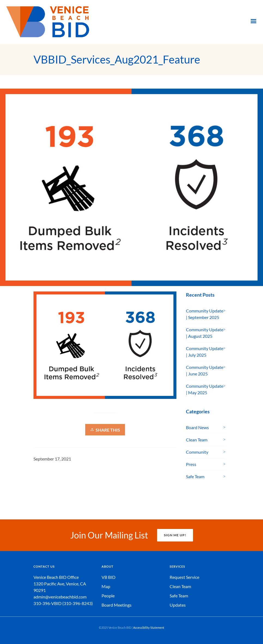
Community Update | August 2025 (205, 333)
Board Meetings (117, 605)
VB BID (108, 577)
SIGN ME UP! (175, 535)
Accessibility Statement (149, 628)
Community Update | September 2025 (205, 314)
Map (106, 586)
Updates (178, 605)
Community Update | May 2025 (205, 389)
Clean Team (197, 440)
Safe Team (195, 476)
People (108, 596)
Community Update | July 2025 (205, 352)
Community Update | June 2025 (205, 370)
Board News (197, 427)
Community (197, 452)
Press (191, 464)
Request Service (184, 577)
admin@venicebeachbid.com (60, 597)
